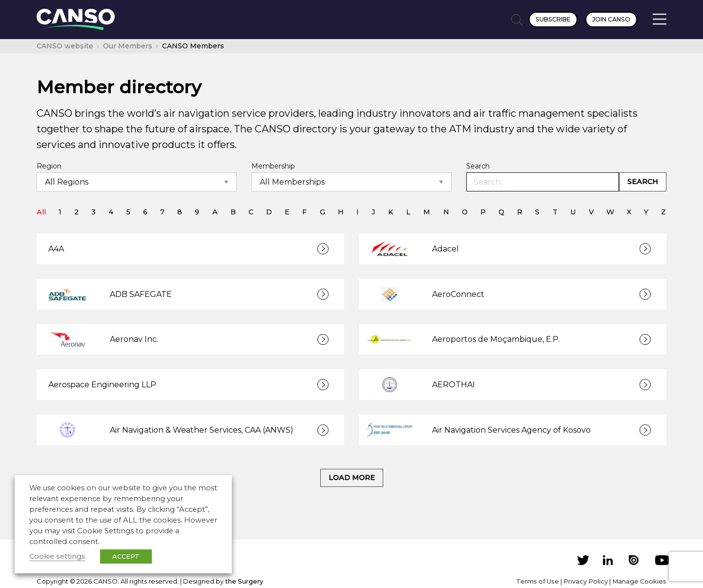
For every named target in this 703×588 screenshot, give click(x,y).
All (41, 212)
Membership (273, 166)
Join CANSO (611, 19)
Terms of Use (538, 581)
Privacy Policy (586, 581)
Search (478, 166)
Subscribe (553, 19)
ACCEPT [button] (126, 556)
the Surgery (244, 581)
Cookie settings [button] (57, 556)
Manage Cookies (639, 581)
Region (49, 166)
